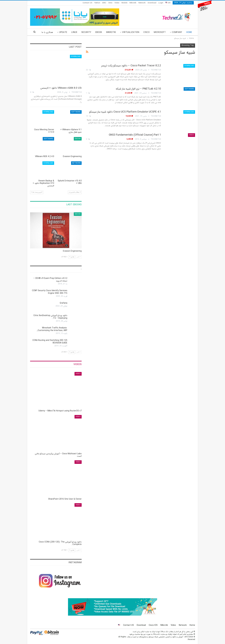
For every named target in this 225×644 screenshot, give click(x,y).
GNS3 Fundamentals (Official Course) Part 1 (135, 135)
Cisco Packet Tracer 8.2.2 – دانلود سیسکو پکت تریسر (131, 66)
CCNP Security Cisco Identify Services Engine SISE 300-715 (50, 292)
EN (168, 3)
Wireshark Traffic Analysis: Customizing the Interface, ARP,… (52, 329)
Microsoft (160, 32)
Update (63, 32)
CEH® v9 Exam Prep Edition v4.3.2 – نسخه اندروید (50, 280)
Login (161, 3)
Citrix (110, 3)
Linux (74, 32)
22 (88, 70)
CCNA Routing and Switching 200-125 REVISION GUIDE (50, 342)
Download (152, 3)
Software (189, 89)
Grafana (64, 303)
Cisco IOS (153, 625)
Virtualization (131, 32)
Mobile (124, 3)
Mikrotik (133, 3)
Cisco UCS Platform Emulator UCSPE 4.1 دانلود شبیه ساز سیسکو (125, 112)
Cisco (147, 32)
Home (189, 32)
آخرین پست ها (37, 192)
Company (177, 32)
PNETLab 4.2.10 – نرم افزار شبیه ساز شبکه (138, 89)
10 (88, 116)
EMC (104, 3)
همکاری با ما (47, 32)
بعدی (72, 257)
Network (142, 3)
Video (117, 3)
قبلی (79, 257)
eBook (99, 32)
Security (86, 32)
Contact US (87, 3)
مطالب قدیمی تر (75, 192)
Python (97, 3)
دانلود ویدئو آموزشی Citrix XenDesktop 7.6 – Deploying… (50, 317)
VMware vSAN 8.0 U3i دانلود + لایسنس (61, 88)
